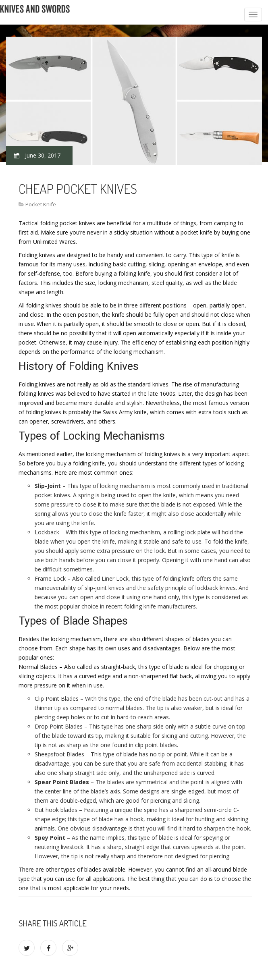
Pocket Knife (41, 204)
